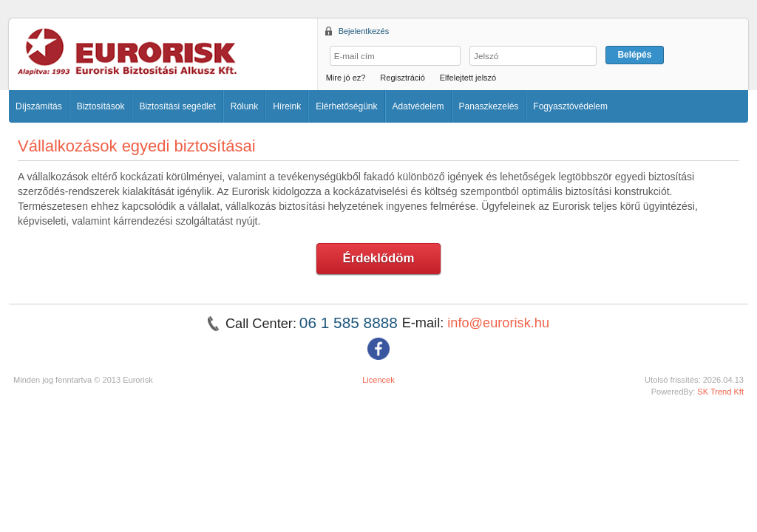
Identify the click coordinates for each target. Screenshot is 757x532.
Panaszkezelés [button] (489, 106)
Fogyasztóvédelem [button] (570, 106)
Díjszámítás (39, 106)
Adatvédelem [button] (418, 106)
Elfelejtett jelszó (468, 78)
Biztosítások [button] (101, 106)
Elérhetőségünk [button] (346, 106)
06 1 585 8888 (351, 323)
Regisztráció (403, 78)
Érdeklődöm (379, 258)
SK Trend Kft (720, 392)
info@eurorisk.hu (498, 323)
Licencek (378, 380)
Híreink (287, 106)
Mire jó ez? (346, 78)
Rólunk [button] (244, 106)
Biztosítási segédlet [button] (177, 106)
